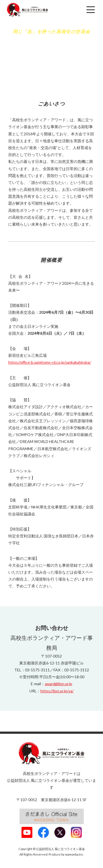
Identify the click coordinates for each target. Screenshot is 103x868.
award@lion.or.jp (59, 684)
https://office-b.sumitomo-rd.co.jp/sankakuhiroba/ (51, 362)
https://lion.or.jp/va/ (57, 691)
